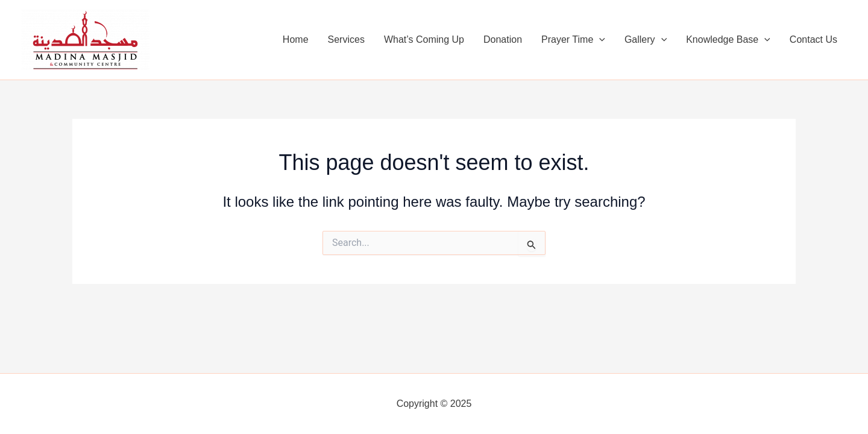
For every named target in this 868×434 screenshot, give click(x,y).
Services (346, 39)
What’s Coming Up (424, 39)
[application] (599, 40)
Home (296, 39)
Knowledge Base (728, 40)
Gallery (646, 40)
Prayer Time (573, 40)
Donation (503, 39)
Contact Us (813, 39)
